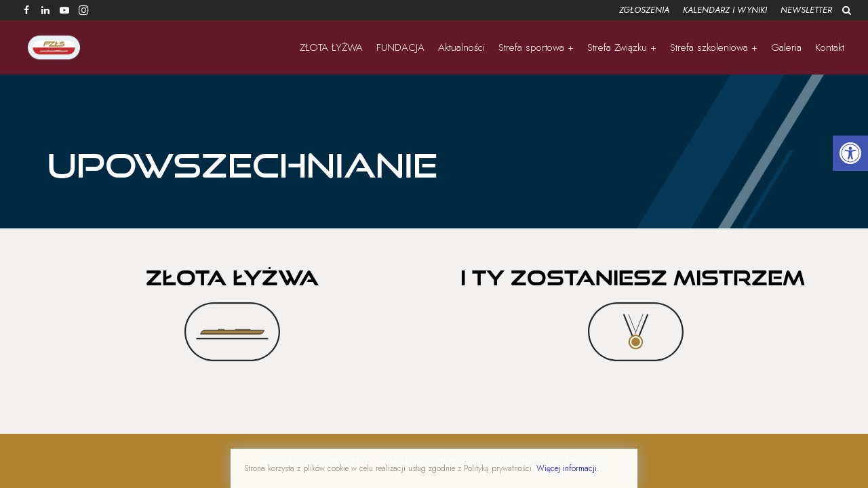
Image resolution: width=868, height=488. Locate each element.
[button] (850, 153)
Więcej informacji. (568, 468)
